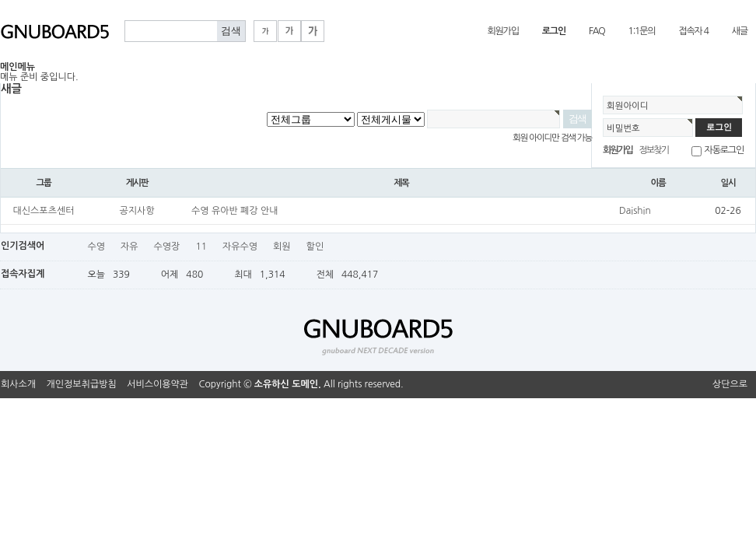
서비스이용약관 (157, 384)
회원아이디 (628, 106)
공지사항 (136, 211)
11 (201, 247)
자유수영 (240, 247)
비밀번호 (623, 128)
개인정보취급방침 (82, 384)
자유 (129, 247)
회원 (282, 247)
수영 (96, 247)
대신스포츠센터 (44, 211)
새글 (740, 31)
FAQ (597, 31)
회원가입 (502, 31)
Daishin (635, 211)
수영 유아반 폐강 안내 (235, 211)
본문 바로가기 (0, 0)
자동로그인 (724, 150)
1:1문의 (642, 31)
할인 (315, 247)
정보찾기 (653, 150)
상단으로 (730, 384)
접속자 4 (693, 31)
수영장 (167, 247)
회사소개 (18, 384)
